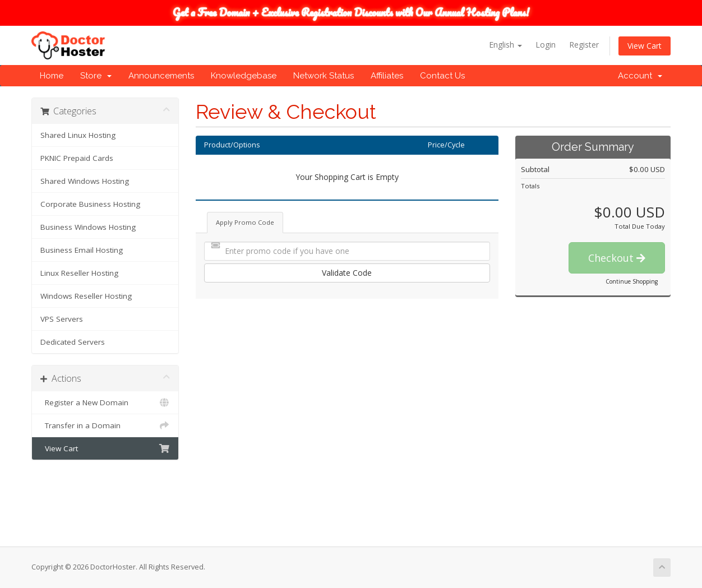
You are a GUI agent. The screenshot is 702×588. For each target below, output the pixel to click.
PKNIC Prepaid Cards (77, 158)
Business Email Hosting (82, 250)
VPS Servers (62, 319)
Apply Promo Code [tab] (245, 222)
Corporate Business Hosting (90, 204)
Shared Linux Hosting (78, 135)
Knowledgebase (244, 76)
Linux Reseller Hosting (79, 273)
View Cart (645, 46)
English (505, 45)
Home (52, 76)
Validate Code (347, 273)
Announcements (161, 76)
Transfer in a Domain (105, 425)
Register (584, 45)
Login (546, 45)
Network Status (324, 76)
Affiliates (387, 76)
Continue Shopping (632, 281)
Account (640, 76)
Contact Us (442, 76)
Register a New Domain (105, 402)
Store (96, 76)
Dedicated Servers (73, 342)
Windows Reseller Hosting (86, 296)
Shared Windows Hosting (85, 181)
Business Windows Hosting (88, 227)
